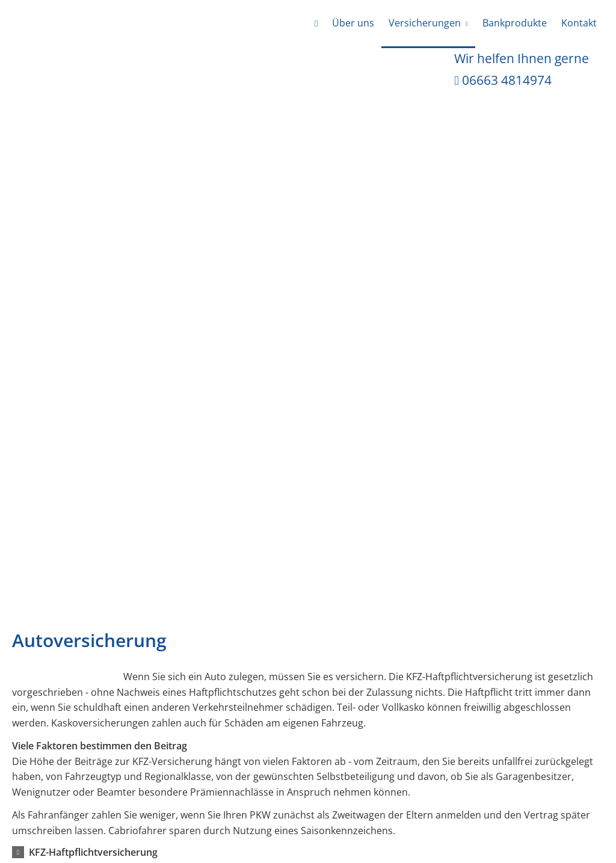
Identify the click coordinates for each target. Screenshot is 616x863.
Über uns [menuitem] (353, 23)
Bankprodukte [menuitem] (515, 23)
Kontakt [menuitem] (579, 23)
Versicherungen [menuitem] (425, 23)
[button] (93, 852)
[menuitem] (316, 24)
